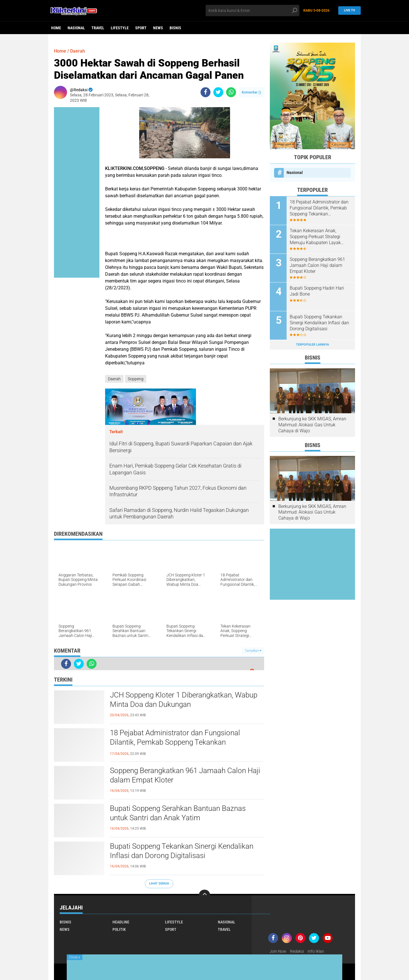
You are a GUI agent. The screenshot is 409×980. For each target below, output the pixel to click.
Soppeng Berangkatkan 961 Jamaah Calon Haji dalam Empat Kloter (185, 775)
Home (56, 28)
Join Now (278, 951)
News (158, 28)
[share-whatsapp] (231, 92)
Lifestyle (120, 28)
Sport (141, 28)
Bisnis (175, 28)
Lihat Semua (159, 884)
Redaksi (297, 951)
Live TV (348, 10)
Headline (121, 922)
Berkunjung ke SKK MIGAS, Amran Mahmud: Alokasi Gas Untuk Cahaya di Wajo (312, 425)
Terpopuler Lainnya (312, 345)
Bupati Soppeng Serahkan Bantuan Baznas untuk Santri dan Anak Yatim (178, 813)
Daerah (78, 51)
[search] (253, 11)
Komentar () (252, 92)
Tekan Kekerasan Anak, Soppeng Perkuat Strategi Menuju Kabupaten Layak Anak (315, 237)
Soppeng (136, 379)
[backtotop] (204, 895)
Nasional (76, 28)
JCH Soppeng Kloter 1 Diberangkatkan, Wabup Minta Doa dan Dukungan (184, 700)
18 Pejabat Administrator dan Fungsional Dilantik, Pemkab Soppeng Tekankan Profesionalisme (175, 742)
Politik (119, 929)
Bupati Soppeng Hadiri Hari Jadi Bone (317, 291)
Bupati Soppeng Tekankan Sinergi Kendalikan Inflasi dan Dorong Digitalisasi (182, 851)
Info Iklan (316, 951)
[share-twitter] (218, 92)
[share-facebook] (205, 92)
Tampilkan (253, 651)
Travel (98, 28)
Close (75, 957)
